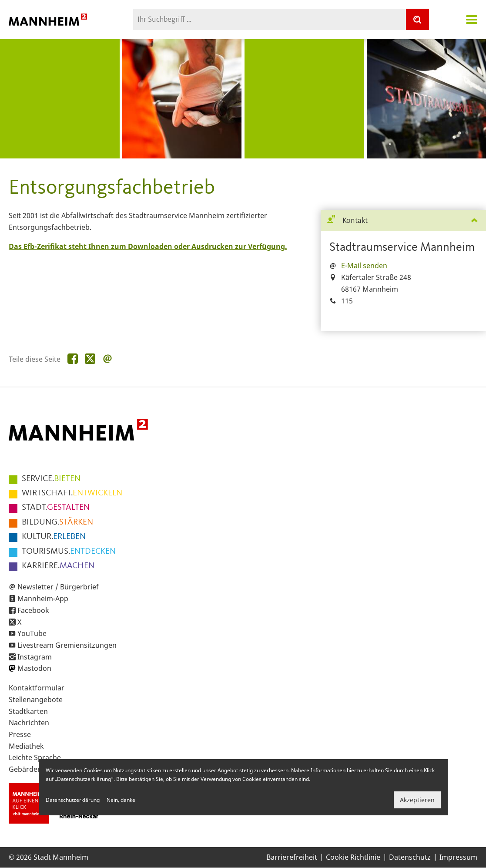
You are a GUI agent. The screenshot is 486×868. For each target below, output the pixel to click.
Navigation (472, 20)
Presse (20, 734)
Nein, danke (121, 800)
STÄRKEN (57, 522)
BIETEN (51, 479)
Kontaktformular (37, 688)
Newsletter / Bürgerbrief (58, 587)
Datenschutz (410, 857)
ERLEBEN (54, 537)
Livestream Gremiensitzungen (67, 645)
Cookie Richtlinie (353, 857)
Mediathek (26, 746)
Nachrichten (29, 723)
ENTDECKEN (69, 552)
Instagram (35, 657)
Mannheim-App (43, 599)
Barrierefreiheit (292, 857)
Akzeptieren (417, 800)
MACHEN (58, 566)
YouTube (32, 633)
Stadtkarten (28, 711)
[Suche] (417, 19)
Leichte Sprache (35, 757)
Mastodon (34, 668)
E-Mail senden (364, 266)
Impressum (458, 857)
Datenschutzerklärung (73, 800)
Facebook (33, 610)
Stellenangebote (36, 700)
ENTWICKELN (72, 493)
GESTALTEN (56, 508)
